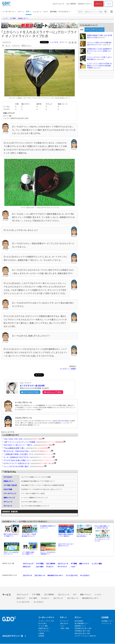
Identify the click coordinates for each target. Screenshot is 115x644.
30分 (82, 30)
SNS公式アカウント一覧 (13, 636)
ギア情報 (74, 563)
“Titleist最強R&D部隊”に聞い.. (15, 448)
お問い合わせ (64, 623)
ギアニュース (8, 502)
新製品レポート (9, 481)
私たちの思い (43, 623)
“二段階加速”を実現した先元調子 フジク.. (19, 454)
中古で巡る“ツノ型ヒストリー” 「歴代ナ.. (18, 445)
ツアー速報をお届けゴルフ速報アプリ (28, 553)
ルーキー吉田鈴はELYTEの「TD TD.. (16, 457)
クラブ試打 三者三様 (10, 485)
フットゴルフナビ (72, 575)
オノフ (8, 45)
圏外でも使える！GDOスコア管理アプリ (11, 535)
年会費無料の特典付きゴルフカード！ (48, 527)
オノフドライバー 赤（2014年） (33, 386)
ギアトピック (8, 506)
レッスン (100, 30)
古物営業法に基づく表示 (82, 631)
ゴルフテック (27, 575)
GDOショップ (53, 392)
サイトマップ (62, 567)
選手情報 (53, 12)
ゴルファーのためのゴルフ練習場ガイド (48, 553)
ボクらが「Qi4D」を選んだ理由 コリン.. (18, 460)
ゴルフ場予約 (71, 4)
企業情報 (41, 633)
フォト (46, 12)
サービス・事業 (43, 626)
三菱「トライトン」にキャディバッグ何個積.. (20, 442)
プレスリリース (106, 623)
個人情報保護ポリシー (82, 623)
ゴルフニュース (63, 563)
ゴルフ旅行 (40, 567)
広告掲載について (107, 621)
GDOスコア (27, 567)
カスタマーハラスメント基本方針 (85, 636)
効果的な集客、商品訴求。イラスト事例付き (66, 535)
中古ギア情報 (8, 489)
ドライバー (16, 45)
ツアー (88, 30)
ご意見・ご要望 (64, 628)
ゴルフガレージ (40, 575)
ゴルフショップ (58, 4)
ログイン (99, 4)
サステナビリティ (44, 631)
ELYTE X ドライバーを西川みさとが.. (17, 463)
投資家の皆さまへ (44, 628)
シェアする (54, 42)
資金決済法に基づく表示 (82, 633)
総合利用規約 (79, 621)
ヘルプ (109, 4)
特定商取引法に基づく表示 (83, 628)
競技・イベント (84, 563)
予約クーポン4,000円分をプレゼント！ (11, 553)
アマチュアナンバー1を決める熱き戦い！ (84, 535)
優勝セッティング (9, 498)
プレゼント (50, 567)
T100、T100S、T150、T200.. (13, 439)
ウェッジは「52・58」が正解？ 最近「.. (17, 466)
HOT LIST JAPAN (63, 421)
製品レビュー (27, 45)
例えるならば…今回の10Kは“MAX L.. (17, 451)
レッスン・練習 (97, 563)
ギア (94, 30)
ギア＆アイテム (10, 472)
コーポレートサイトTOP (46, 621)
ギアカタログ (30, 392)
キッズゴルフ (85, 575)
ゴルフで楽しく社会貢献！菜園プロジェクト (29, 535)
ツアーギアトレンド (10, 493)
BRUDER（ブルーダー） (55, 575)
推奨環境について (80, 626)
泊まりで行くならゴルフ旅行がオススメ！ (66, 545)
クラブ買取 (40, 563)
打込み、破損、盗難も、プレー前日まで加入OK (102, 527)
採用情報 (41, 636)
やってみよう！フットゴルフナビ (102, 540)
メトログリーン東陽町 (68, 369)
